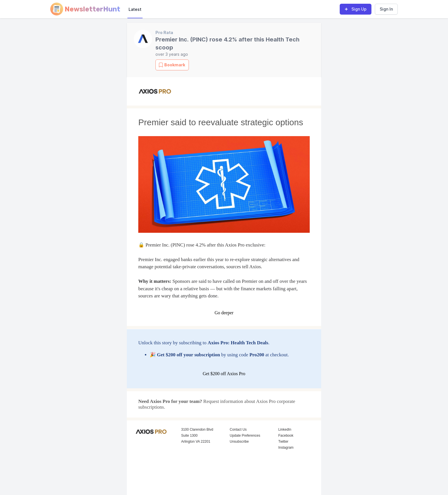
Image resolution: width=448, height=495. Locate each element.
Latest (135, 9)
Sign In (386, 9)
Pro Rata (164, 32)
